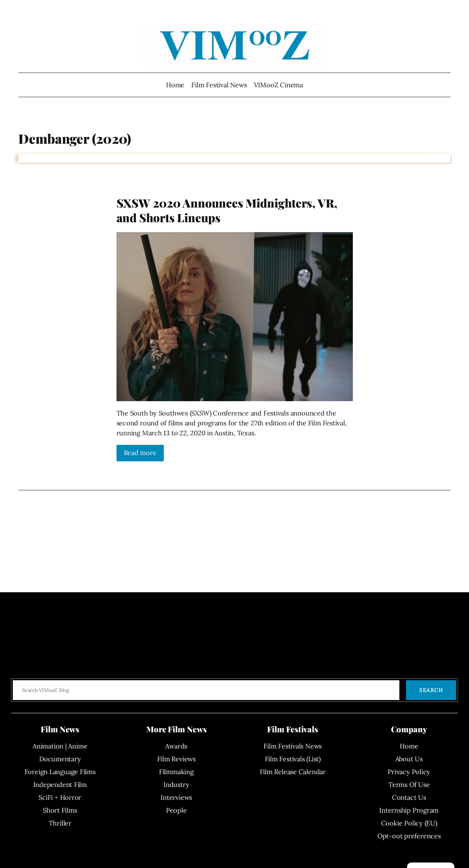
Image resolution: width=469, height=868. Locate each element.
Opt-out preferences (409, 836)
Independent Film (60, 785)
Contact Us (409, 797)
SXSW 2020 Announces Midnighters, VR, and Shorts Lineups (227, 210)
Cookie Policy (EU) (409, 823)
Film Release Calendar (293, 772)
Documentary (60, 759)
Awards (176, 746)
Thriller (60, 823)
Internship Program (409, 810)
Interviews (176, 797)
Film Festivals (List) (293, 759)
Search (431, 690)
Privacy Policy (409, 772)
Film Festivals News (293, 746)
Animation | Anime (60, 746)
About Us (409, 759)
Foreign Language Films (60, 772)
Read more (140, 453)
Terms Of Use (409, 785)
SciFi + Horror (60, 797)
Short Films (60, 810)
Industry (176, 785)
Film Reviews (176, 759)
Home (175, 85)
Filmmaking (176, 772)
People (176, 810)
